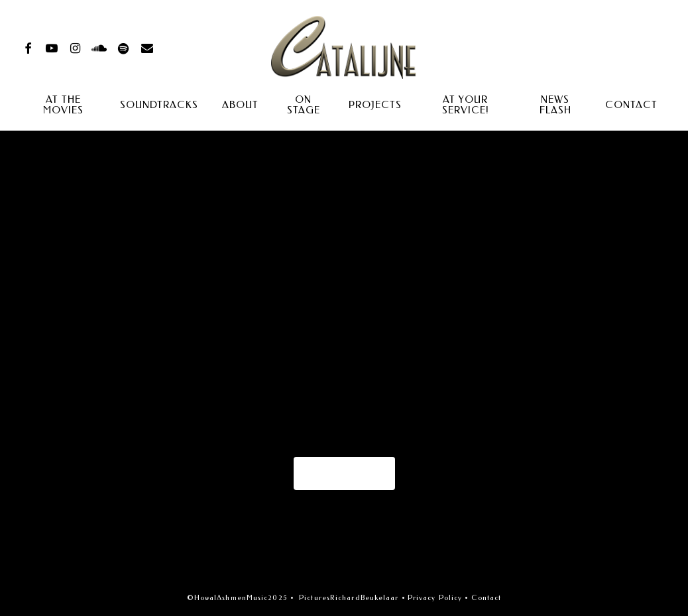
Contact (487, 598)
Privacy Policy (435, 598)
